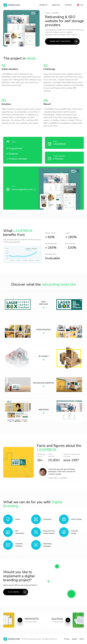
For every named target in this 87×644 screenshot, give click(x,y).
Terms (82, 639)
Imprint (74, 639)
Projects (43, 5)
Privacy (67, 639)
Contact (68, 5)
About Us (56, 5)
